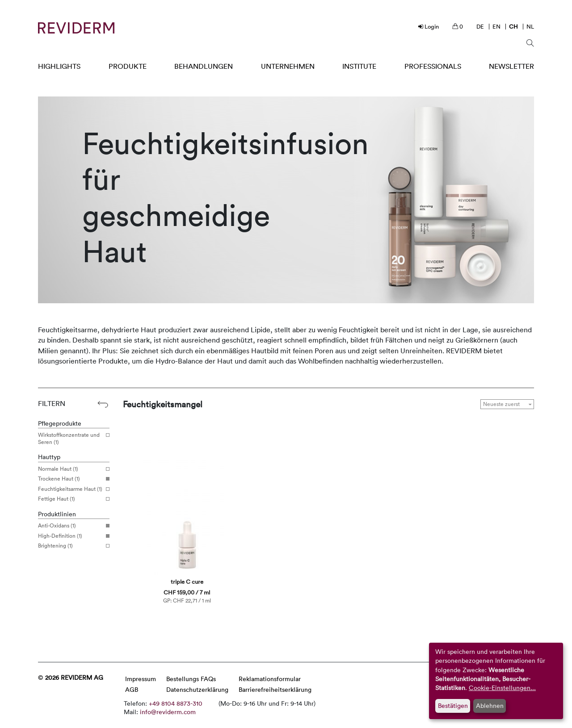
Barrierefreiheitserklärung (275, 689)
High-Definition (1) (70, 536)
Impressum (141, 679)
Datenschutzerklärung (197, 689)
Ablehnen (490, 705)
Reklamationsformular (270, 679)
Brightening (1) (70, 546)
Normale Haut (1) (70, 469)
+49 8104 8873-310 (176, 703)
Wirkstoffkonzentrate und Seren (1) (70, 438)
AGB (132, 689)
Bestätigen (453, 705)
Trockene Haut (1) (70, 479)
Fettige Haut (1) (70, 499)
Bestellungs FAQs (191, 679)
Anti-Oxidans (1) (70, 526)
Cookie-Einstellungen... (502, 688)
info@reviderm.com (168, 712)
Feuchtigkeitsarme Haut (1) (70, 489)
